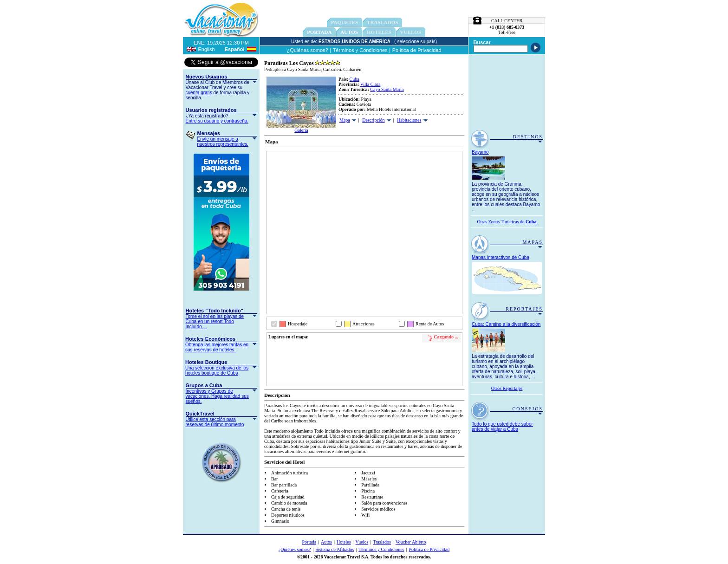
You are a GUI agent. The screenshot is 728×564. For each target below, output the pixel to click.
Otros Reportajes (507, 388)
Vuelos (362, 542)
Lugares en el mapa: (289, 337)
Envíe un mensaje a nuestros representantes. (223, 142)
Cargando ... (446, 337)
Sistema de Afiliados (335, 549)
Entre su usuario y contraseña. (217, 121)
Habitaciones (409, 120)
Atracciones (364, 324)
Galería (301, 130)
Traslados (382, 542)
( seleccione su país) (416, 42)
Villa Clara (370, 84)
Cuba (354, 79)
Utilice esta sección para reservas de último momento (215, 422)
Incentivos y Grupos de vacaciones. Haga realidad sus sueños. (217, 396)
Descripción (373, 120)
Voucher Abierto (411, 542)
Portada (319, 32)
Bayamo (480, 152)
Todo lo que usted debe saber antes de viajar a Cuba (502, 427)
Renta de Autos (430, 324)
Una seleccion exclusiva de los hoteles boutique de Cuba (217, 370)
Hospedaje (298, 324)
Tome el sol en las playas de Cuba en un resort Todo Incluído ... (215, 321)
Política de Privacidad (417, 50)
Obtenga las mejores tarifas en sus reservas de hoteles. (217, 347)
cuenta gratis (199, 93)
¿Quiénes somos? (307, 50)
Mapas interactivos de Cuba (500, 257)
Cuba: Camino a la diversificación (506, 324)
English (207, 49)
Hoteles (344, 542)
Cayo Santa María (387, 89)
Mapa (345, 120)
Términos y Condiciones (360, 50)
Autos (349, 32)
